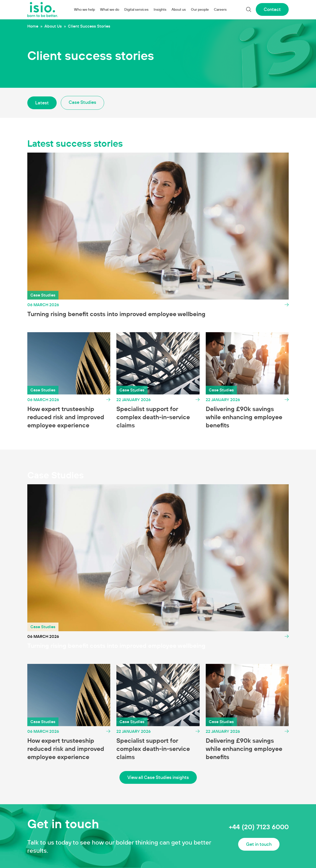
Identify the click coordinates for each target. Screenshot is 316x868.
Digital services (136, 9)
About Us (53, 26)
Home (33, 26)
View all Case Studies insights (158, 777)
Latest (42, 103)
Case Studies (82, 102)
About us (179, 9)
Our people (200, 9)
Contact (272, 9)
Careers (220, 9)
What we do (110, 9)
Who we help (84, 9)
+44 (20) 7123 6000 (259, 827)
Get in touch (259, 844)
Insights (160, 9)
